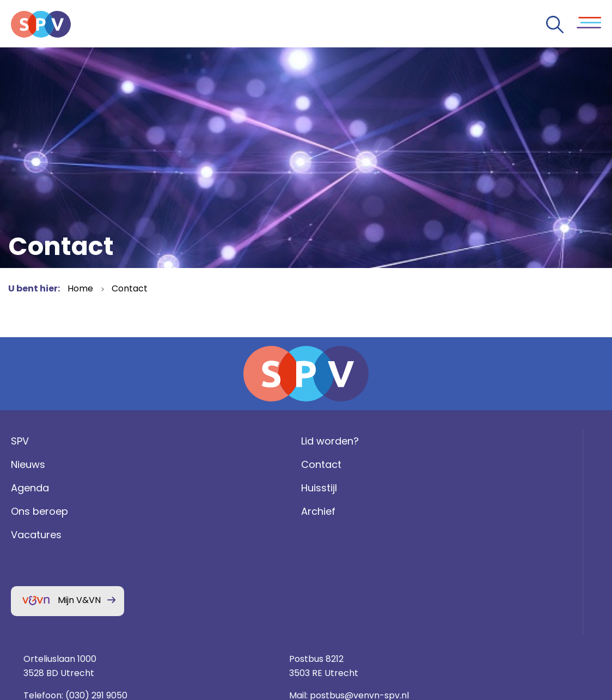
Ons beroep (37, 534)
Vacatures (33, 558)
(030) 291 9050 (417, 511)
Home (80, 288)
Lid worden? (192, 464)
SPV (17, 464)
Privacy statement (506, 564)
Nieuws (25, 488)
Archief (180, 534)
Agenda (27, 511)
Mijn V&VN (76, 623)
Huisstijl (181, 511)
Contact (130, 288)
